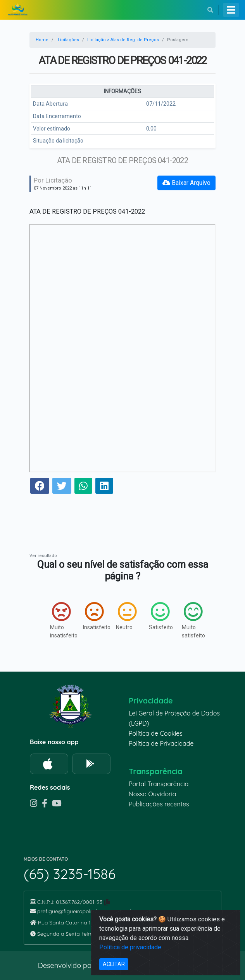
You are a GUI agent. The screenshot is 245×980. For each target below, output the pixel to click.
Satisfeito (158, 616)
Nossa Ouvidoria (152, 794)
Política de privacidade (130, 947)
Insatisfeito (92, 616)
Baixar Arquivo (186, 183)
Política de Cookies (156, 733)
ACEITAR (114, 964)
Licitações (68, 40)
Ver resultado (43, 556)
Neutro (125, 616)
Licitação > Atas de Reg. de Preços (123, 40)
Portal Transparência (159, 784)
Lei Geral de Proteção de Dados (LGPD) (174, 718)
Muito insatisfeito (59, 620)
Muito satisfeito (191, 620)
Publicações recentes (159, 804)
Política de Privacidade (161, 743)
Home (42, 40)
